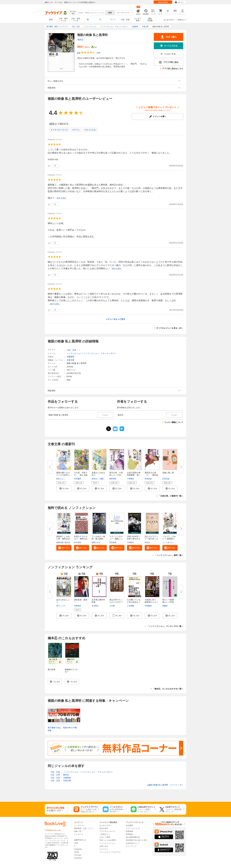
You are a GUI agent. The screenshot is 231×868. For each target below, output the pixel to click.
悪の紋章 (52, 669)
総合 (51, 20)
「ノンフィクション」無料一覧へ (169, 555)
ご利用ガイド (181, 20)
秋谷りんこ (61, 479)
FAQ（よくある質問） (108, 840)
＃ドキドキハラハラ (59, 130)
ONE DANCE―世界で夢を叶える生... (134, 539)
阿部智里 (113, 479)
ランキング (79, 834)
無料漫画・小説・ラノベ (84, 828)
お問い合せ (104, 846)
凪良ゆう (95, 479)
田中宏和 (77, 542)
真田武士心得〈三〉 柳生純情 (151, 475)
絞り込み (73, 13)
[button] (64, 488)
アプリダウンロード (107, 831)
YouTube (78, 855)
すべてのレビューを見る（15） (170, 328)
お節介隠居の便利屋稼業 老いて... (134, 475)
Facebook (78, 858)
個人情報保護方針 (133, 837)
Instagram (78, 849)
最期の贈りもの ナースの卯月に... (64, 474)
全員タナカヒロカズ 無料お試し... (81, 539)
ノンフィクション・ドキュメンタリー (100, 353)
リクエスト (104, 849)
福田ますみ (96, 542)
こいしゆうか (168, 542)
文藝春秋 (70, 357)
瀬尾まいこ (104, 479)
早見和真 (113, 542)
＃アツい (76, 130)
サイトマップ (131, 846)
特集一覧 (78, 831)
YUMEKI (130, 542)
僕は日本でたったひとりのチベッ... (116, 602)
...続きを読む (61, 198)
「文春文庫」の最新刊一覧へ (171, 496)
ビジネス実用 (138, 20)
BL (88, 20)
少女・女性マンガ (76, 20)
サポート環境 (105, 837)
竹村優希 (77, 479)
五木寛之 (95, 606)
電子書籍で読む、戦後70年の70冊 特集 (63, 729)
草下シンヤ (61, 606)
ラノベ (113, 20)
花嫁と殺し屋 (168, 473)
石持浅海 (166, 479)
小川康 (112, 606)
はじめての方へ (169, 20)
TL (100, 20)
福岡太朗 (60, 542)
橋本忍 (81, 40)
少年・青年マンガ (63, 20)
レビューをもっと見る (115, 319)
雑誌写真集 (150, 20)
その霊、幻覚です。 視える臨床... (81, 475)
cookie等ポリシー (133, 843)
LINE (76, 843)
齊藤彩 (165, 606)
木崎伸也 (77, 606)
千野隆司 (131, 479)
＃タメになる (90, 130)
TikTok (77, 852)
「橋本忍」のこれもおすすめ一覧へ (168, 689)
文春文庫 (70, 360)
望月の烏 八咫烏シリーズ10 (116, 474)
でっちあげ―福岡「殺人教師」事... (98, 539)
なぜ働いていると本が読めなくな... (134, 602)
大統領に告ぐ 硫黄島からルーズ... (151, 602)
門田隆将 (148, 606)
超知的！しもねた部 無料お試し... (63, 539)
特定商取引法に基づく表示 (136, 840)
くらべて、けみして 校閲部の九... (169, 539)
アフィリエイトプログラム (110, 852)
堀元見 (67, 542)
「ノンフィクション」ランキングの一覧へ (165, 626)
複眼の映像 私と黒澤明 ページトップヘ (165, 785)
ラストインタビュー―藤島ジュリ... (116, 539)
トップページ (79, 825)
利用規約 (129, 834)
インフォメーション (107, 843)
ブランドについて (133, 828)
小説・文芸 (125, 20)
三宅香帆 (131, 606)
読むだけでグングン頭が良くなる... (151, 539)
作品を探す (104, 828)
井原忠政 (148, 479)
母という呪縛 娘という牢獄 (169, 601)
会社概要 (129, 825)
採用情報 (129, 831)
